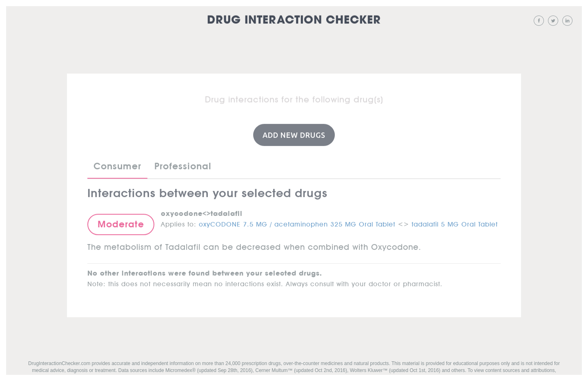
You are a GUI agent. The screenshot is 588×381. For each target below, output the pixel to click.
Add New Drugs (294, 134)
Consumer (117, 166)
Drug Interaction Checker (294, 20)
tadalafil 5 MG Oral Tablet (455, 222)
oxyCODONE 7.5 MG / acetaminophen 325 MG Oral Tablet (297, 222)
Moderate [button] (121, 224)
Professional (183, 166)
